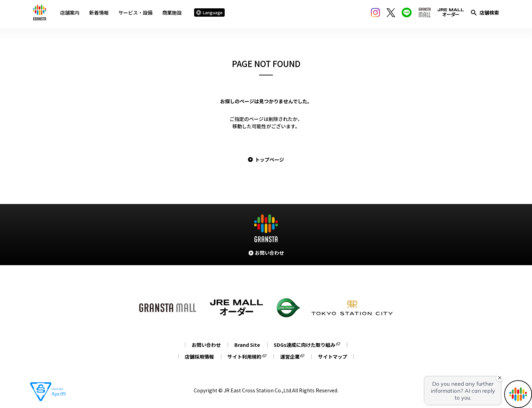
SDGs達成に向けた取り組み (306, 345)
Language (211, 14)
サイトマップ (335, 357)
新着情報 (101, 14)
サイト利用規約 (244, 357)
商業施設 (174, 14)
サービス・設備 (138, 14)
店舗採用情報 (197, 357)
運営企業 (291, 357)
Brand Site (247, 345)
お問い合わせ (205, 345)
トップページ (269, 160)
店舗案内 (72, 14)
